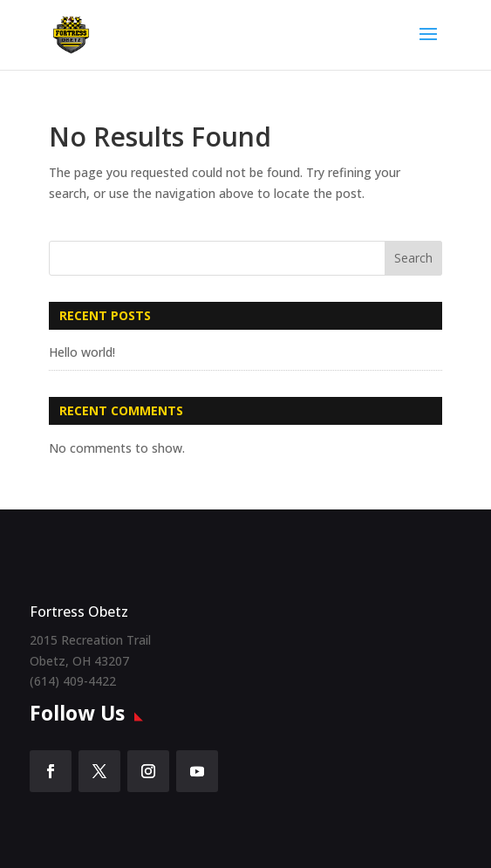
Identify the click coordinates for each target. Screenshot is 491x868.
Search (413, 258)
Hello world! (82, 352)
